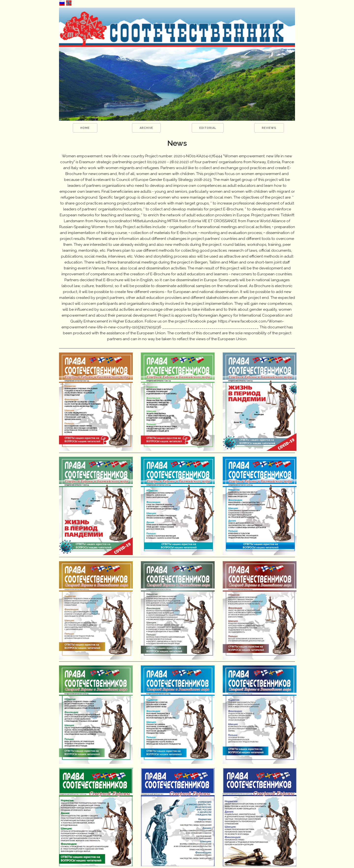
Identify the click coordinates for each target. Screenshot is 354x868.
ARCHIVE (146, 128)
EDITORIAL (208, 128)
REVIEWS (269, 128)
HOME (85, 128)
